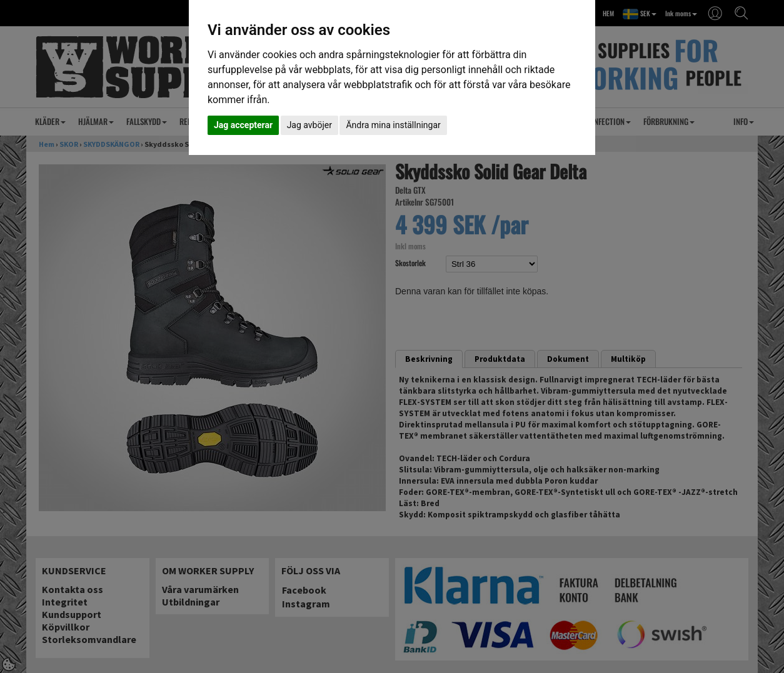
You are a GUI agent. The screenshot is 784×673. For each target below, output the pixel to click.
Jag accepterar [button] (243, 125)
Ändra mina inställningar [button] (393, 125)
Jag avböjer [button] (309, 125)
